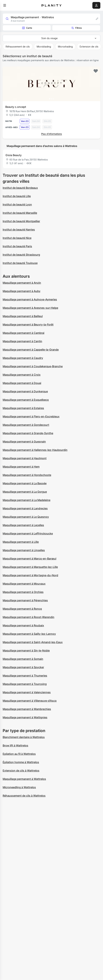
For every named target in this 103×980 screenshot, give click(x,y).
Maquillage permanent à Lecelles (23, 525)
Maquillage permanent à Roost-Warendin (28, 617)
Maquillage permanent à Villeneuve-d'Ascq (30, 701)
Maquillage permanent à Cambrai (24, 333)
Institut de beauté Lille (17, 196)
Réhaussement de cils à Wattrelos (24, 796)
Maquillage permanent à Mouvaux (24, 584)
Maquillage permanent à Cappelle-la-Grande (31, 350)
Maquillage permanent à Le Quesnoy (26, 517)
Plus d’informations (52, 134)
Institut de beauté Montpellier (21, 221)
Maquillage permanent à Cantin (22, 341)
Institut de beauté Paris (17, 246)
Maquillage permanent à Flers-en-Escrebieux (31, 416)
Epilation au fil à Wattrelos (19, 754)
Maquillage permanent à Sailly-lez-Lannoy (29, 634)
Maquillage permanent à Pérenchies (25, 600)
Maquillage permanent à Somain (23, 659)
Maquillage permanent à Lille (21, 542)
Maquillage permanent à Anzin (22, 283)
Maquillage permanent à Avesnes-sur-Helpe (30, 308)
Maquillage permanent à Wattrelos (24, 779)
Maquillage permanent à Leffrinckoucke (28, 533)
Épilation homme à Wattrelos (21, 762)
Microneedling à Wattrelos (19, 787)
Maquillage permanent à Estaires (23, 408)
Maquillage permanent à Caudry (23, 358)
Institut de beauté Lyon (17, 204)
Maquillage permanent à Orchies (23, 592)
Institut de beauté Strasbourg (21, 255)
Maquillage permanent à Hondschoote (27, 475)
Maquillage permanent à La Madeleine (26, 500)
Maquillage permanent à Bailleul (23, 316)
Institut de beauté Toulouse (20, 263)
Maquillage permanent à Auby (22, 291)
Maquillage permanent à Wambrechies (27, 709)
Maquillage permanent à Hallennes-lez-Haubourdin (35, 450)
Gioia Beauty (14, 155)
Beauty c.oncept (16, 107)
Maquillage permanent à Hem (21, 467)
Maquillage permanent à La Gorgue (25, 492)
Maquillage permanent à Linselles (24, 550)
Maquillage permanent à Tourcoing (25, 684)
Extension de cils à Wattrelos (21, 771)
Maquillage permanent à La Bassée (25, 483)
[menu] (5, 5)
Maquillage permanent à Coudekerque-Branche (33, 366)
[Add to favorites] (96, 71)
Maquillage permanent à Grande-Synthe (28, 433)
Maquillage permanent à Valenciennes (27, 692)
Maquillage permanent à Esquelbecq (26, 400)
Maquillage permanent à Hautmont (25, 458)
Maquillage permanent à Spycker (23, 667)
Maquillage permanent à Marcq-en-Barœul (29, 559)
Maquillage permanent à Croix (22, 375)
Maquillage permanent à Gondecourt (26, 425)
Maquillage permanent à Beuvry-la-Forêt (28, 324)
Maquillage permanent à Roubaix (23, 625)
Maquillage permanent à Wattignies (25, 717)
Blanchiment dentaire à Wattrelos (24, 737)
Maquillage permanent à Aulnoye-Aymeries (30, 299)
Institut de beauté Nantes (19, 230)
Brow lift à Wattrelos (15, 745)
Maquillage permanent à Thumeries (25, 676)
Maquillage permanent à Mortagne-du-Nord (30, 575)
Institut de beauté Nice (17, 238)
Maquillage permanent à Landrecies (25, 508)
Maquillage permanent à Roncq (22, 609)
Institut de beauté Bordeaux (20, 188)
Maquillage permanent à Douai (22, 383)
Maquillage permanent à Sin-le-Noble (26, 650)
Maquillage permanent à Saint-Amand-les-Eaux (33, 642)
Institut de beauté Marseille (20, 213)
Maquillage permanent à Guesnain (24, 442)
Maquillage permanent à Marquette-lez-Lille (30, 567)
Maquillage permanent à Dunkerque (25, 391)
